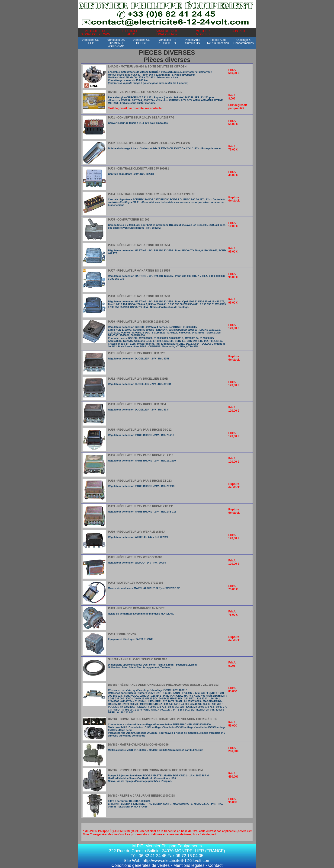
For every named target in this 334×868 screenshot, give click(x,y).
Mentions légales (189, 865)
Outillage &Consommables (243, 43)
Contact (215, 865)
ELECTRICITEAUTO (131, 33)
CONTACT (238, 33)
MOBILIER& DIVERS (203, 33)
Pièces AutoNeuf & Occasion (218, 43)
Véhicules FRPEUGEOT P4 (167, 43)
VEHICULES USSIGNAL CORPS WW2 (96, 33)
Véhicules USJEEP (90, 43)
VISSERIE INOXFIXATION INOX (167, 33)
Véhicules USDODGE (141, 43)
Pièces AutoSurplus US (193, 43)
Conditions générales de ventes (141, 865)
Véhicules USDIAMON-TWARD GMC (116, 43)
